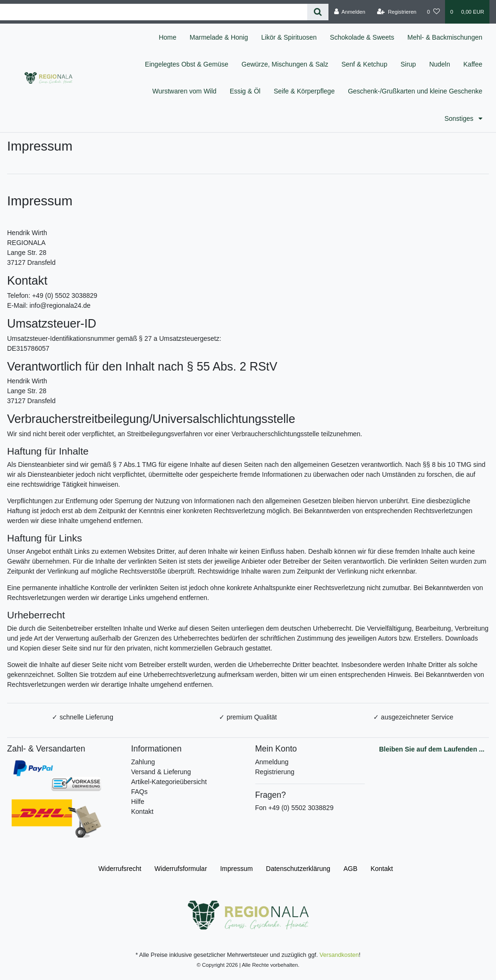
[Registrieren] (397, 12)
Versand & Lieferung (161, 772)
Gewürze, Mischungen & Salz (285, 64)
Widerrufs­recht (120, 869)
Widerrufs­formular (181, 869)
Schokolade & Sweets (362, 37)
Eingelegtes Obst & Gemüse (187, 64)
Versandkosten (339, 955)
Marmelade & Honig (219, 37)
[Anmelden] (349, 12)
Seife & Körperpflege (304, 91)
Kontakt (142, 811)
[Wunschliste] (433, 12)
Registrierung (275, 772)
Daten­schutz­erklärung (298, 869)
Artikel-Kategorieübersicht (169, 782)
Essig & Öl (245, 91)
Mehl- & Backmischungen (445, 37)
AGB (351, 869)
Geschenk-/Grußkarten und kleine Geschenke (415, 91)
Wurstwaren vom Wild (185, 91)
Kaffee (473, 64)
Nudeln (439, 64)
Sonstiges (460, 118)
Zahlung (143, 762)
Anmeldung (272, 762)
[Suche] (318, 12)
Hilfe (138, 802)
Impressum (236, 869)
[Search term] (154, 12)
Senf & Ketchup (364, 64)
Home (167, 37)
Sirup (408, 64)
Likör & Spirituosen (289, 37)
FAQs (139, 792)
